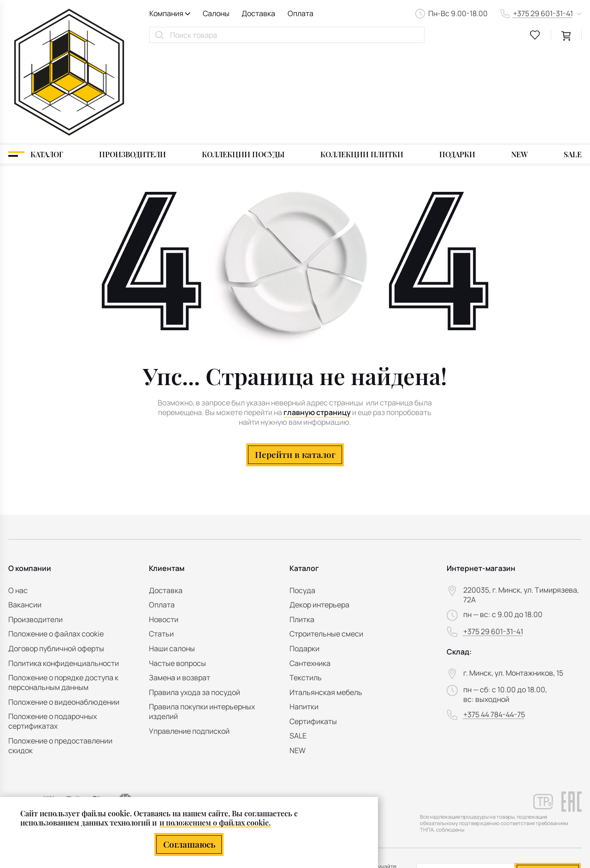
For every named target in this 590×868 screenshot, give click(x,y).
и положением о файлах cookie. (215, 823)
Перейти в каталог (295, 362)
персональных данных (524, 799)
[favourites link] (535, 35)
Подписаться (548, 778)
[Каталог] (36, 62)
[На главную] (69, 26)
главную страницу (317, 320)
